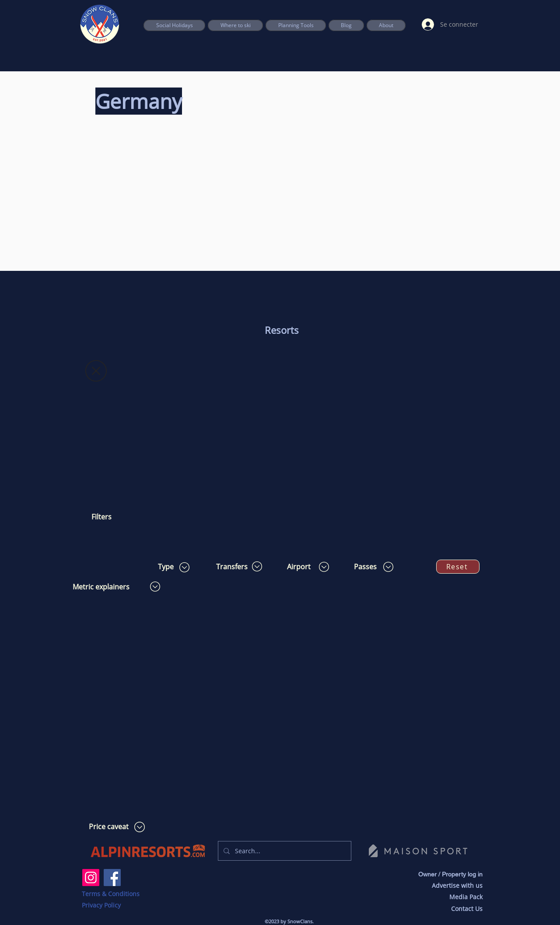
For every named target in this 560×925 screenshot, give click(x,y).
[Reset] (458, 567)
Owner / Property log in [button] (450, 874)
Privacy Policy (101, 905)
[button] (296, 25)
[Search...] (284, 851)
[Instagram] (91, 878)
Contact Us (467, 909)
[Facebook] (112, 878)
